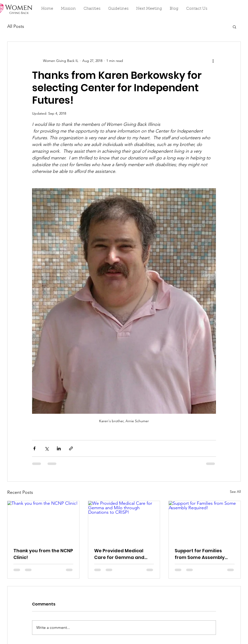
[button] (234, 27)
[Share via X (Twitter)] (47, 448)
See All (235, 492)
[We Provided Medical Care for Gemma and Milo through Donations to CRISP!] (124, 521)
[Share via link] (71, 448)
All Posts (16, 26)
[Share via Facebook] (34, 448)
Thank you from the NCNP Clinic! (43, 554)
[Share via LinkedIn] (59, 448)
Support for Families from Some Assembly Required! (200, 554)
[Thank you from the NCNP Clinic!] (43, 521)
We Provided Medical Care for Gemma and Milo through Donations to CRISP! (122, 554)
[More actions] (213, 61)
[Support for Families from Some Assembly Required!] (205, 521)
